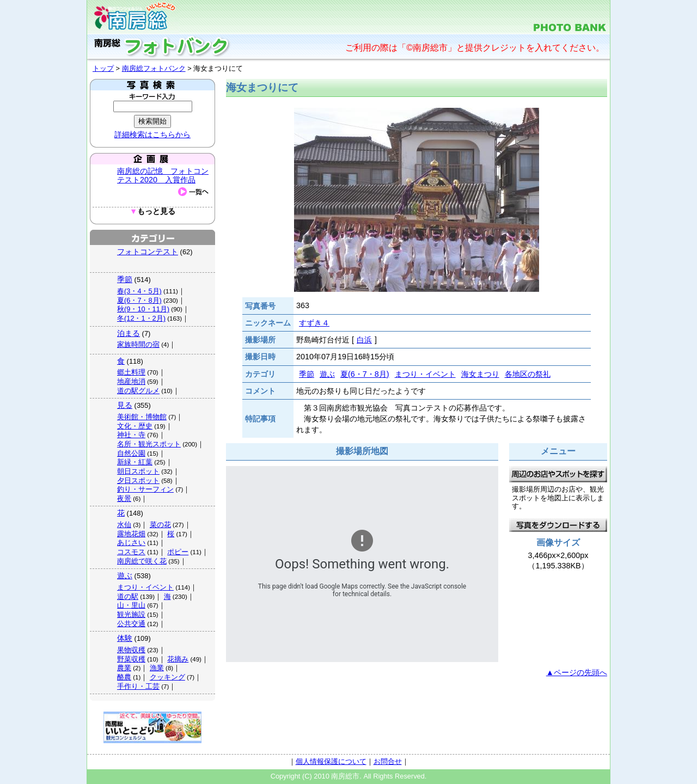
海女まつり (480, 374)
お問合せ (388, 761)
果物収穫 (131, 650)
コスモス (131, 552)
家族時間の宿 (138, 344)
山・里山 (131, 605)
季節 (125, 279)
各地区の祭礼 (528, 374)
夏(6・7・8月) (139, 300)
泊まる (129, 333)
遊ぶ (125, 575)
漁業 (157, 668)
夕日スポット (138, 480)
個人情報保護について (331, 761)
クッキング (167, 677)
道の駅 (128, 596)
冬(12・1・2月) (141, 318)
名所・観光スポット (149, 444)
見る (125, 405)
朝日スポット (138, 471)
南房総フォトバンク (154, 68)
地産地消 (131, 381)
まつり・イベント (145, 587)
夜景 (124, 498)
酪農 (124, 677)
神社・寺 (131, 435)
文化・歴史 (135, 426)
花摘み (178, 659)
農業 (124, 668)
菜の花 (160, 525)
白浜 (364, 340)
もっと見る (152, 212)
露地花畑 (131, 534)
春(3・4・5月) (139, 291)
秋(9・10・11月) (143, 309)
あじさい (131, 543)
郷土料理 (131, 372)
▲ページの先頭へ (577, 672)
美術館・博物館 (142, 417)
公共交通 (131, 624)
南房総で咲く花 (142, 561)
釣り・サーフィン (145, 489)
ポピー (178, 552)
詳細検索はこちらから (152, 134)
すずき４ (314, 323)
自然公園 (131, 453)
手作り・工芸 (138, 686)
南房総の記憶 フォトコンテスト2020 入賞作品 (163, 175)
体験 (125, 638)
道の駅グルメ (138, 391)
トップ (103, 68)
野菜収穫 (131, 659)
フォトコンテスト (148, 252)
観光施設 (131, 614)
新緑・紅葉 (135, 462)
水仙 (124, 525)
